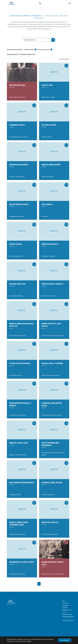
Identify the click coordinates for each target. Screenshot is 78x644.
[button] (30, 49)
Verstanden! (65, 640)
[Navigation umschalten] (70, 3)
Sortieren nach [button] (64, 59)
